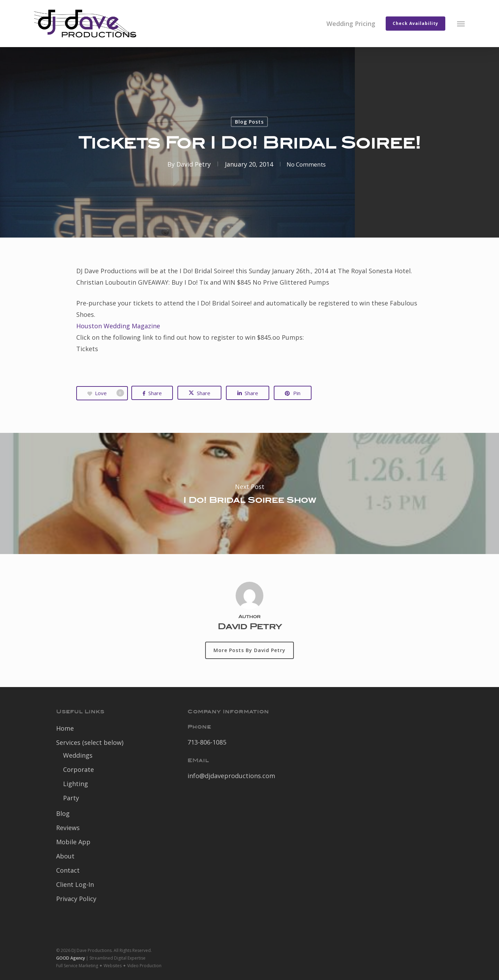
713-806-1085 (207, 742)
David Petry (191, 164)
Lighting (76, 784)
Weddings (78, 755)
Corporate (78, 769)
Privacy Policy (76, 899)
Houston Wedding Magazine (118, 326)
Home (65, 728)
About (65, 856)
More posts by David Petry (249, 650)
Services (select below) (90, 742)
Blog (63, 813)
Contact (68, 870)
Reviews (68, 828)
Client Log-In (75, 884)
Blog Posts (249, 122)
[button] (461, 24)
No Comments (306, 164)
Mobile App (73, 842)
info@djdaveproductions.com (231, 776)
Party (71, 798)
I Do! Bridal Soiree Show (249, 493)
